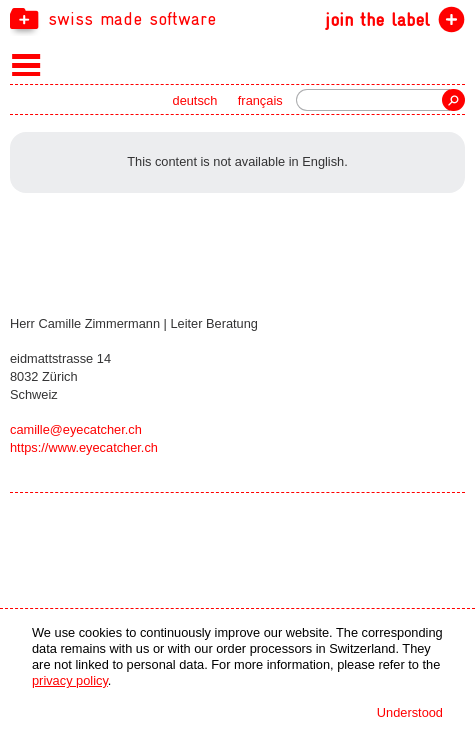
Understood (410, 712)
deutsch (195, 100)
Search (453, 100)
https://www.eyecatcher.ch (84, 447)
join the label (377, 19)
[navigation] (237, 18)
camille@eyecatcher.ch (76, 429)
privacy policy (70, 680)
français (260, 100)
